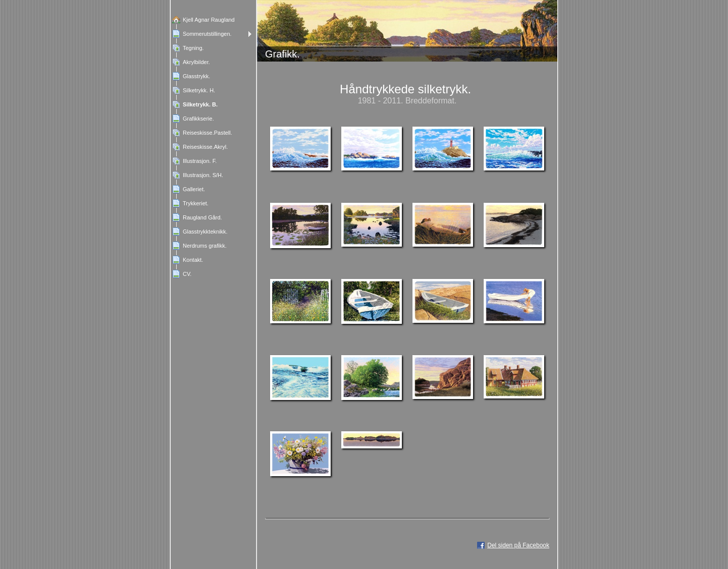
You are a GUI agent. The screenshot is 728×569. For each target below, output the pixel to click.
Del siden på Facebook (518, 545)
